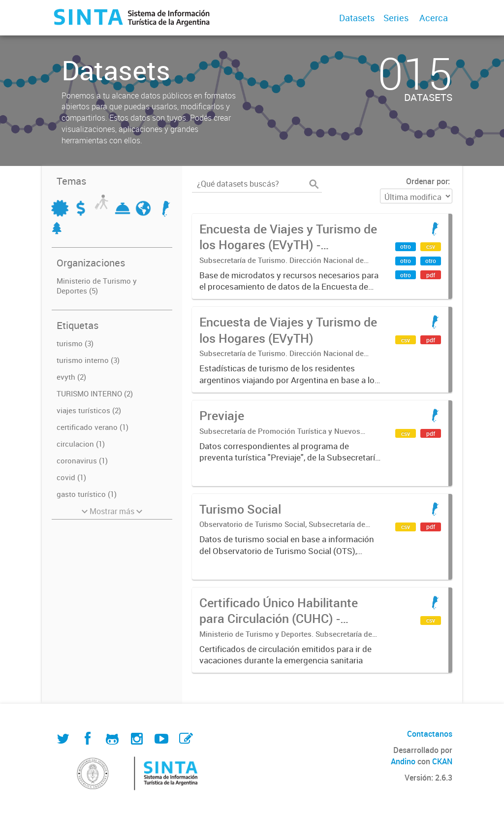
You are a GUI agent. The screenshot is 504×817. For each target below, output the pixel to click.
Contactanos (430, 734)
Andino (403, 761)
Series (396, 18)
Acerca (434, 18)
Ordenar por (427, 181)
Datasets (357, 18)
